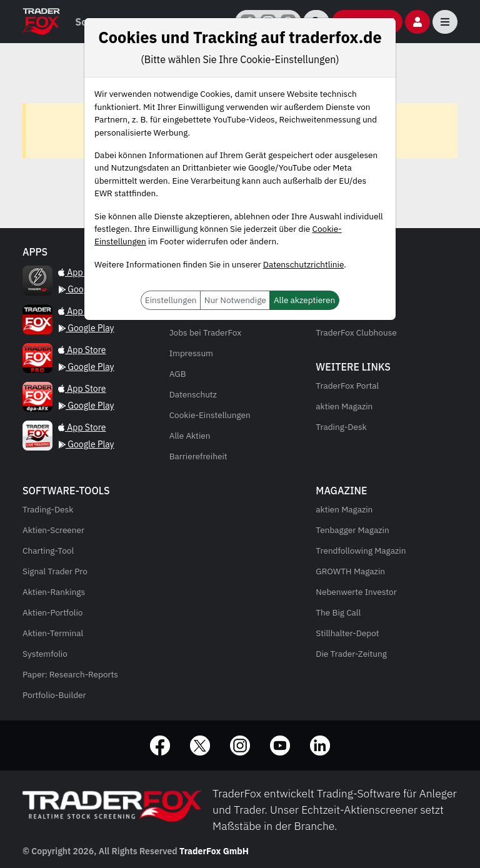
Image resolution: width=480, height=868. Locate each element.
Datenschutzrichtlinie (303, 264)
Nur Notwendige (235, 300)
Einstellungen (171, 300)
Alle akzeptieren (304, 300)
